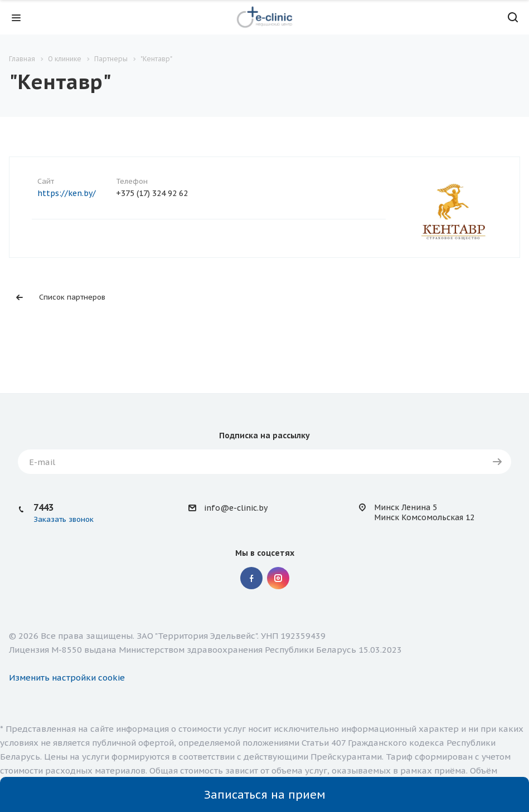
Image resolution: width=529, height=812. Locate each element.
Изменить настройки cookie (67, 678)
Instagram (278, 578)
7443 (43, 507)
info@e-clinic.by (236, 508)
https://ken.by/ (67, 193)
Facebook (251, 578)
